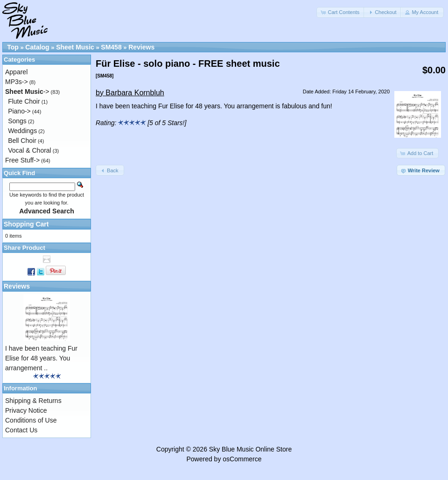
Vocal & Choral (30, 150)
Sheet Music (75, 47)
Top (13, 47)
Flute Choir (24, 101)
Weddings (22, 131)
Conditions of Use (31, 420)
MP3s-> (17, 82)
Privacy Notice (26, 410)
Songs (17, 121)
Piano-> (19, 111)
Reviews (141, 47)
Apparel (16, 72)
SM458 (111, 47)
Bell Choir (22, 141)
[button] (341, 12)
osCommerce (242, 459)
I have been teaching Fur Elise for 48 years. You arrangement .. (41, 358)
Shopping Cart (26, 224)
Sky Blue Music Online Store (250, 449)
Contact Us (21, 430)
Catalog (37, 47)
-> (27, 92)
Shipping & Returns (33, 401)
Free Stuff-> (22, 160)
